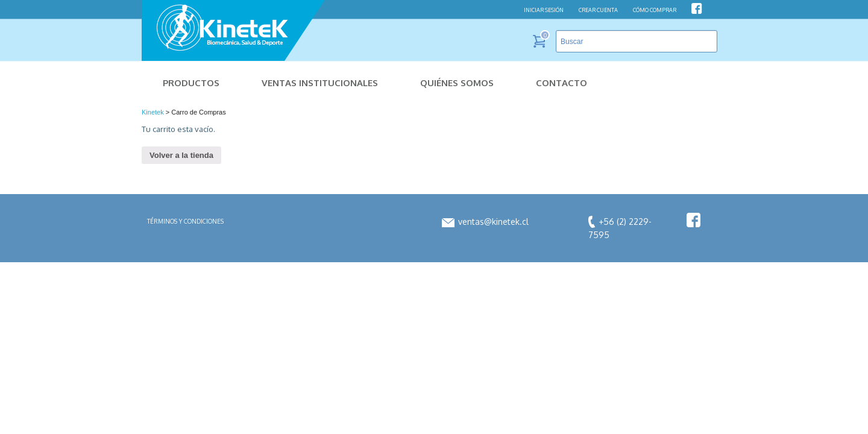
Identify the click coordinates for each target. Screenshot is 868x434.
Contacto (561, 83)
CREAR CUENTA (598, 10)
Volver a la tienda (181, 155)
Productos (191, 83)
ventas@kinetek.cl (485, 222)
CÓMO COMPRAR (655, 10)
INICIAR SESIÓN (544, 10)
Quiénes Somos (457, 83)
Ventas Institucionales (320, 83)
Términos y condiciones (185, 221)
